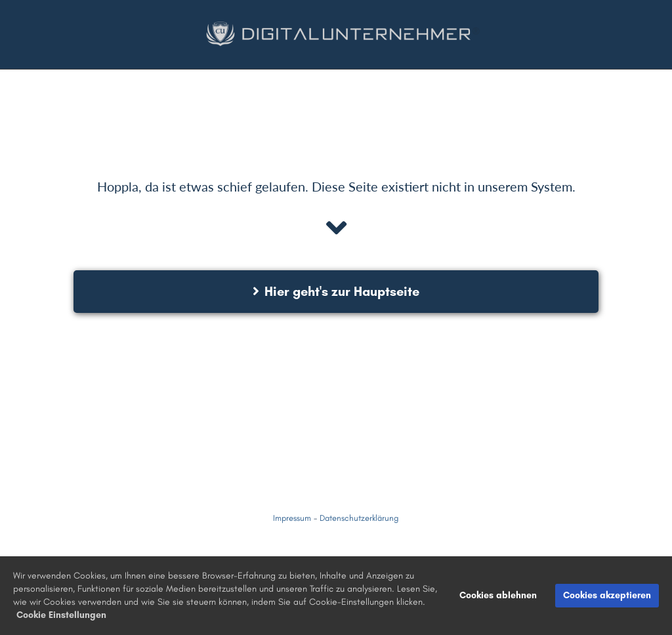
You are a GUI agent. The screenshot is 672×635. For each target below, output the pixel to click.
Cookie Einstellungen (61, 615)
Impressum (292, 518)
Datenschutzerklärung (359, 518)
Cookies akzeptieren (607, 595)
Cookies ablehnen (498, 595)
